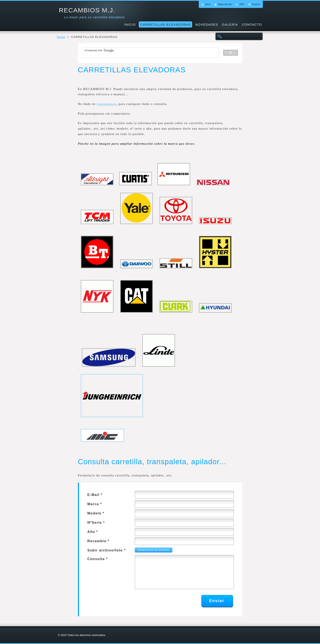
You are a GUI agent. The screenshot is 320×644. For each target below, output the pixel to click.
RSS (242, 4)
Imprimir (256, 4)
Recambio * (98, 541)
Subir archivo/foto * (107, 550)
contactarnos (107, 104)
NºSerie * (96, 523)
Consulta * (98, 559)
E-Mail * (95, 495)
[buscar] (149, 51)
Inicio (61, 37)
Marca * (95, 504)
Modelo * (96, 513)
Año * (93, 532)
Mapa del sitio (225, 4)
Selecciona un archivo (152, 550)
